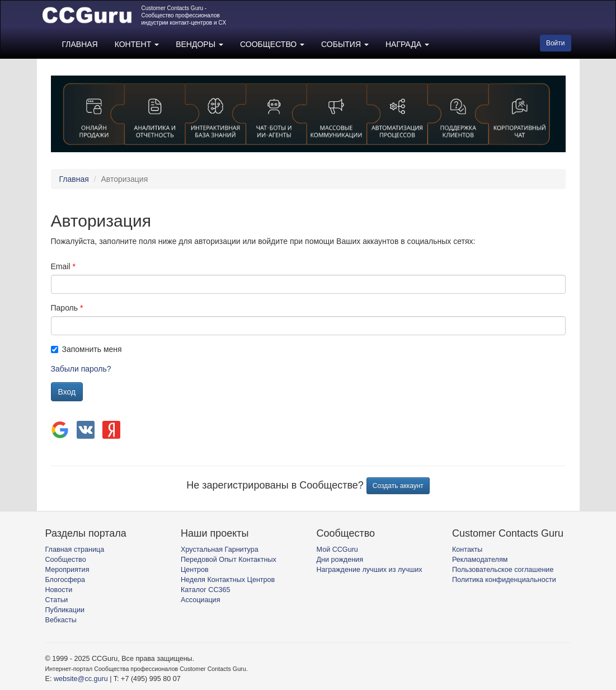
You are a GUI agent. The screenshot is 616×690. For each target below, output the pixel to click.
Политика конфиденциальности (504, 580)
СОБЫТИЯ (345, 44)
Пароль (65, 308)
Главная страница (75, 550)
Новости (59, 590)
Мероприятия (67, 570)
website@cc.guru (81, 679)
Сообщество (66, 560)
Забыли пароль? (81, 369)
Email (61, 266)
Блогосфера (65, 580)
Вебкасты (61, 620)
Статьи (57, 600)
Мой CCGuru (337, 550)
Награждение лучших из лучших (370, 570)
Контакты (467, 550)
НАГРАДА (407, 44)
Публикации (65, 610)
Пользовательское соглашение (503, 570)
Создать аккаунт (398, 486)
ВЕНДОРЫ (199, 44)
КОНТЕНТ (137, 44)
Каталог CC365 (205, 590)
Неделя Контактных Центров (228, 580)
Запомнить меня (86, 349)
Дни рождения (340, 560)
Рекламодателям (480, 560)
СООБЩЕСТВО (272, 44)
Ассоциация (200, 600)
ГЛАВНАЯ (80, 44)
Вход (67, 392)
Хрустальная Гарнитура (220, 550)
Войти (556, 43)
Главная (74, 179)
